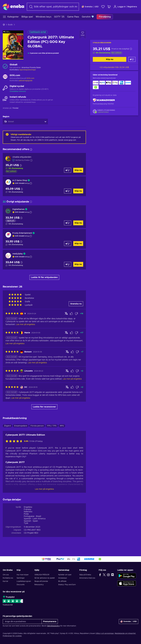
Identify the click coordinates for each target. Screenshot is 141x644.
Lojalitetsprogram (24, 581)
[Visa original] (66, 313)
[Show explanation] (31, 183)
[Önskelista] (103, 7)
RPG (62, 426)
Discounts (21, 585)
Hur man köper (23, 575)
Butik (10, 25)
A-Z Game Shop (20, 180)
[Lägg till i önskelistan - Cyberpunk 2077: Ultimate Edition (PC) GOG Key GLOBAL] (83, 35)
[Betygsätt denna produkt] (15, 441)
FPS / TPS (52, 426)
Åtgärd (7, 426)
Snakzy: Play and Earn (67, 585)
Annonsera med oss (87, 578)
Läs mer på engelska (44, 489)
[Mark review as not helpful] (76, 314)
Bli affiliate (62, 581)
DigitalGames (18, 209)
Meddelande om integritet (125, 633)
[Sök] (53, 7)
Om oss (6, 575)
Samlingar (21, 578)
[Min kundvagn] (109, 7)
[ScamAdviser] (104, 100)
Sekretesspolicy (53, 626)
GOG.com (30, 78)
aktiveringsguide (26, 81)
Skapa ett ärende (41, 581)
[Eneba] (13, 7)
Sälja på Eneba (85, 575)
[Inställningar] (90, 7)
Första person (37, 426)
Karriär (6, 581)
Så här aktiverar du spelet (45, 578)
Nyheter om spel (65, 575)
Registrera (132, 7)
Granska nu (76, 304)
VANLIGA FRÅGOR (42, 575)
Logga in (119, 7)
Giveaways (63, 578)
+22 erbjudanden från (114, 67)
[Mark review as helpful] (71, 314)
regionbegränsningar (27, 70)
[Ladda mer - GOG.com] (5, 77)
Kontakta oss (8, 578)
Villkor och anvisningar (105, 633)
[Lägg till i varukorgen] (132, 59)
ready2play (18, 254)
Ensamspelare (21, 426)
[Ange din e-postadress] (22, 622)
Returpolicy (39, 585)
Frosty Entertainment (22, 233)
